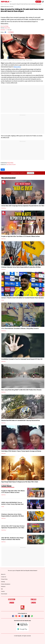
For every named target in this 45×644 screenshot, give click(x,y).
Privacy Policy (4, 579)
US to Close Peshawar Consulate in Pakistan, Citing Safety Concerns (20, 328)
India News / (7, 4)
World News (4, 208)
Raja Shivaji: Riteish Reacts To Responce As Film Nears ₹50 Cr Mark (20, 482)
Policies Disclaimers (6, 584)
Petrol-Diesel (4, 594)
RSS (2, 589)
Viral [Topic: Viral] (3, 170)
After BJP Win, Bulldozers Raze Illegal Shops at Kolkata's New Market (12, 539)
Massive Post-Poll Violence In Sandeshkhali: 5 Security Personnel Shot (21, 420)
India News (3, 30)
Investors (3, 587)
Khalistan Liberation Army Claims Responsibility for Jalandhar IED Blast (21, 267)
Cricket (3, 300)
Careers (3, 591)
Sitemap (3, 582)
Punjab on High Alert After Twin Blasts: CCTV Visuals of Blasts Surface (21, 236)
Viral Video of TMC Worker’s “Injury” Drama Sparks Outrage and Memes (21, 451)
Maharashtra (17, 67)
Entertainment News (5, 484)
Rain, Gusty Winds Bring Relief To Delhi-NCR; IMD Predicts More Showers (21, 390)
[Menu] (43, 2)
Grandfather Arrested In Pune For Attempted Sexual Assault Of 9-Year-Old (22, 359)
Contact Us (4, 577)
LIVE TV (38, 2)
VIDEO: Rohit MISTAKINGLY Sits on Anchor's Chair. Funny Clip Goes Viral (12, 503)
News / (2, 4)
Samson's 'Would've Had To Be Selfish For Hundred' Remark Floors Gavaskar (23, 298)
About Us (3, 574)
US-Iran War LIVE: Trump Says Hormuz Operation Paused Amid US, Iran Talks (23, 206)
